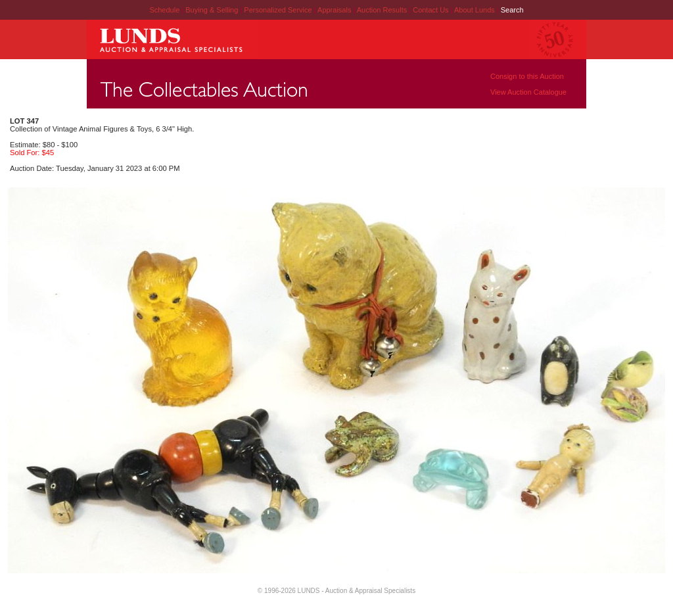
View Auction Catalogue (528, 92)
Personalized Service (279, 10)
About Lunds (476, 10)
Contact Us (430, 10)
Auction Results (383, 10)
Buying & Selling (213, 10)
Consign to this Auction (527, 76)
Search (512, 10)
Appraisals (335, 10)
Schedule (164, 10)
